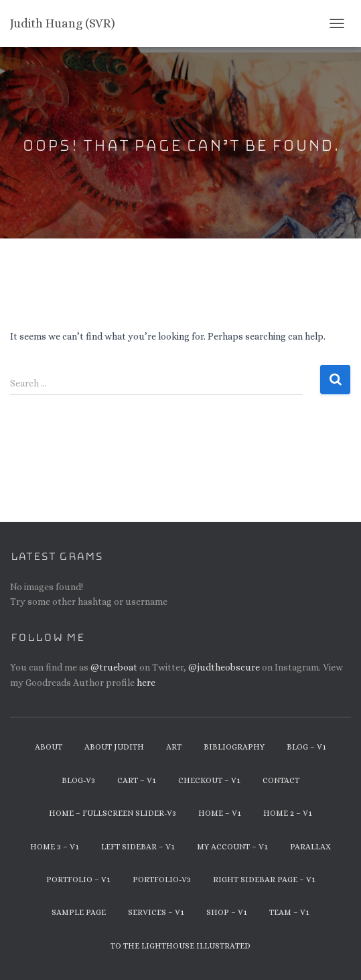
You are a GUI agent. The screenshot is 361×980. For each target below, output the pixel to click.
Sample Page (79, 912)
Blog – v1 (306, 747)
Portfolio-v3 (162, 880)
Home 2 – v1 (288, 813)
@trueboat (114, 667)
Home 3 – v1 (55, 847)
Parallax (310, 847)
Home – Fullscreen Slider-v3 (113, 813)
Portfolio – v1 (78, 880)
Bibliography (234, 747)
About (49, 747)
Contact (281, 780)
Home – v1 (220, 813)
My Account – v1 (232, 847)
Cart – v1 (137, 780)
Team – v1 (289, 912)
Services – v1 (156, 912)
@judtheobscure (224, 667)
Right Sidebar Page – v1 (264, 880)
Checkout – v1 (209, 780)
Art (174, 747)
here (146, 683)
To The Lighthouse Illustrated (180, 946)
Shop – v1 (227, 912)
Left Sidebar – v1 (138, 847)
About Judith (114, 747)
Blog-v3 (78, 780)
